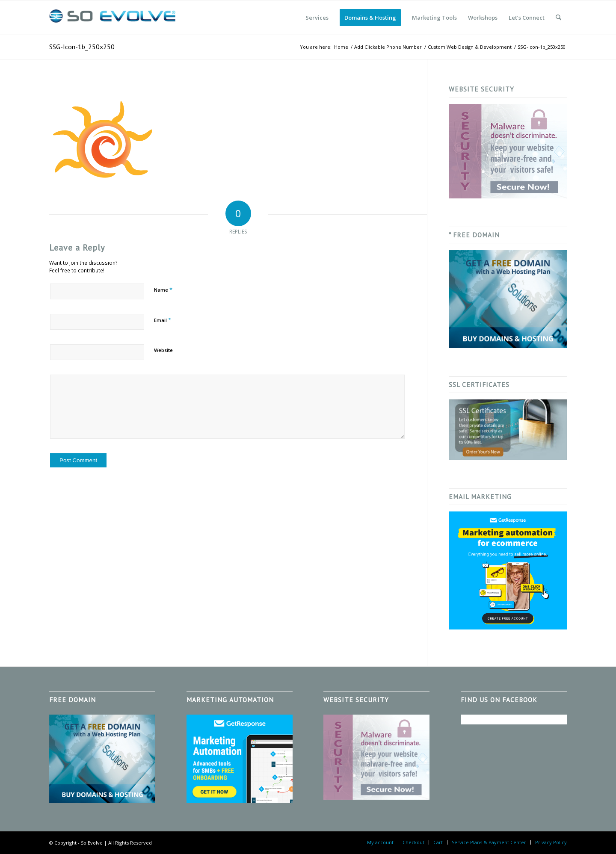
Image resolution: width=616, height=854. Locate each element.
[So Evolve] (113, 18)
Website (163, 350)
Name (163, 290)
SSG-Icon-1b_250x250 (82, 47)
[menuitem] (317, 18)
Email (163, 320)
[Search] (558, 18)
